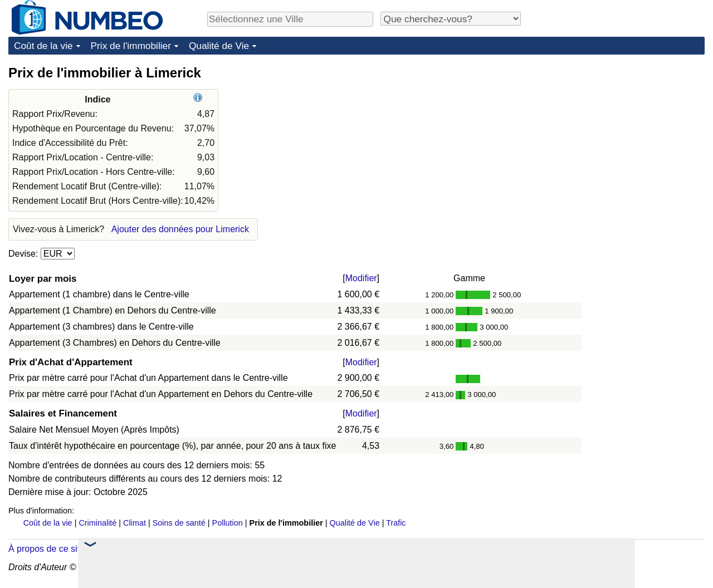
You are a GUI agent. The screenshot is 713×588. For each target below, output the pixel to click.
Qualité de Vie (219, 46)
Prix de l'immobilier (131, 46)
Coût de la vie (43, 46)
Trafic (396, 523)
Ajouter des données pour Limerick (180, 229)
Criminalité (97, 523)
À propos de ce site (47, 549)
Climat (135, 523)
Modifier (361, 278)
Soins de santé (179, 523)
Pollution (228, 523)
